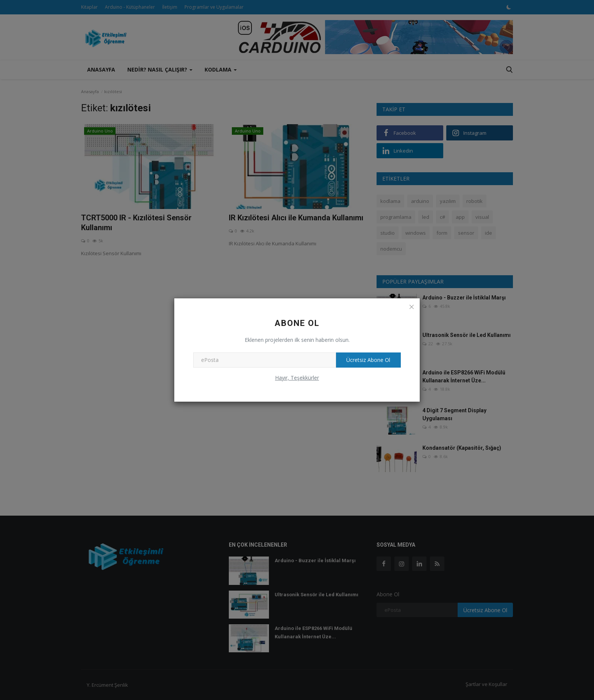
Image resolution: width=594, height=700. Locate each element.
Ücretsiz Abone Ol (367, 360)
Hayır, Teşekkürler (297, 378)
